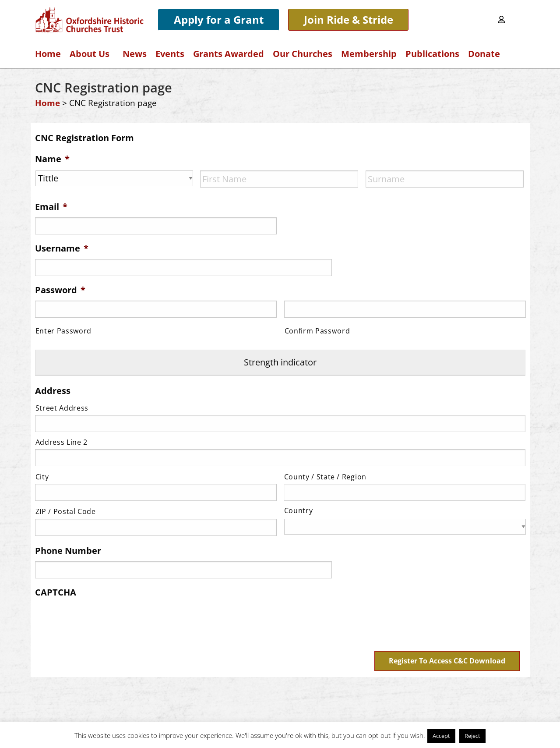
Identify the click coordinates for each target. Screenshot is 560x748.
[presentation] (102, 620)
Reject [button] (472, 736)
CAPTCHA (56, 592)
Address (53, 390)
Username (62, 248)
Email (51, 207)
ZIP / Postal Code (66, 511)
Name (52, 159)
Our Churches (303, 54)
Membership (369, 54)
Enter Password (63, 331)
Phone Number (68, 550)
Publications (432, 54)
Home (48, 54)
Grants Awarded (229, 54)
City (42, 476)
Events (170, 54)
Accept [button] (441, 736)
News (135, 54)
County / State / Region (325, 476)
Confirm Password (317, 331)
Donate (484, 54)
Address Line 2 (62, 442)
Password (60, 290)
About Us (92, 54)
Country (299, 510)
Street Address (62, 408)
